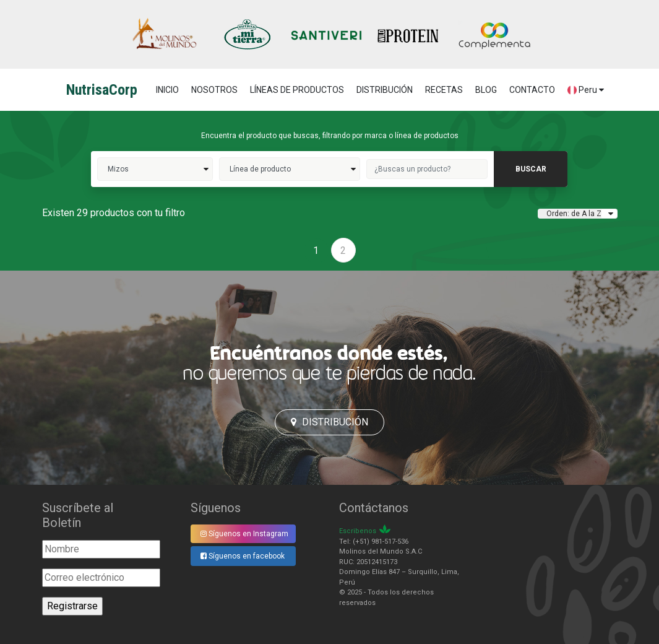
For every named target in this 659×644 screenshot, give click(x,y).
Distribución (329, 422)
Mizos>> (155, 169)
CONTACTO (532, 90)
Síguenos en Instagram (244, 534)
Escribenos (358, 531)
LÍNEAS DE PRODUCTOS (297, 90)
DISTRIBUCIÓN (385, 90)
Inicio (167, 90)
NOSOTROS (214, 90)
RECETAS (444, 90)
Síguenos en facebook (243, 556)
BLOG (486, 90)
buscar (531, 169)
